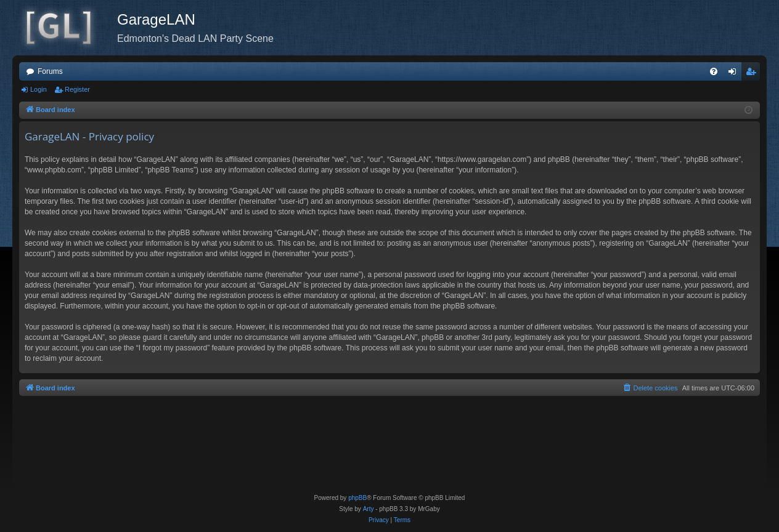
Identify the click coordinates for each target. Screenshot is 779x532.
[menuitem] (714, 71)
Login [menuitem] (735, 74)
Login (39, 89)
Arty (369, 509)
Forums (50, 71)
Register (77, 89)
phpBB (357, 498)
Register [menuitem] (753, 74)
